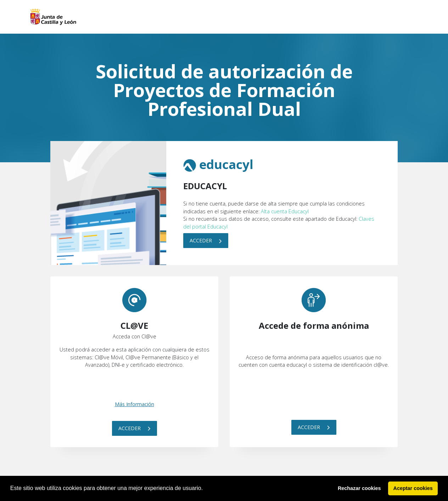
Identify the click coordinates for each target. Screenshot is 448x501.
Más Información (135, 404)
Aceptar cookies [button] (413, 488)
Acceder (206, 240)
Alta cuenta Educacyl (285, 211)
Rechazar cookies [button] (359, 488)
